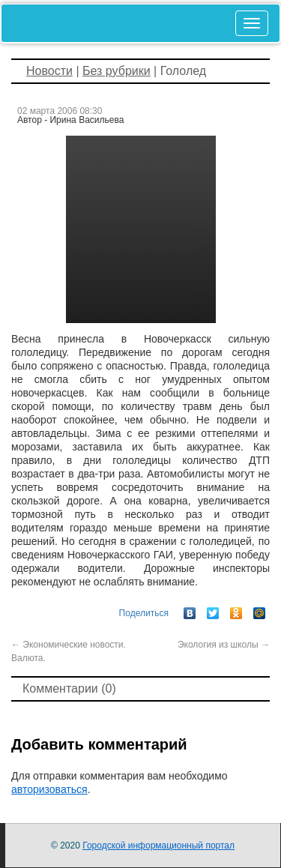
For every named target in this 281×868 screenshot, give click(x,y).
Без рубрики (117, 71)
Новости (49, 71)
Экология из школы (224, 645)
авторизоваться (49, 789)
